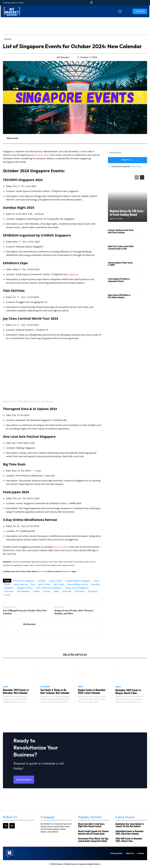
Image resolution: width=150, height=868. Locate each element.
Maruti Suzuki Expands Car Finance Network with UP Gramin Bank (93, 832)
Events (8, 39)
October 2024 (42, 155)
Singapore (73, 274)
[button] (120, 11)
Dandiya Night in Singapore (78, 581)
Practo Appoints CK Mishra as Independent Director (119, 280)
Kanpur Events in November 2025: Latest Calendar (91, 691)
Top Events (80, 591)
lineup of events (61, 547)
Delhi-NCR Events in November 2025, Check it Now (129, 840)
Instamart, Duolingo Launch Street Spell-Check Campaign (121, 231)
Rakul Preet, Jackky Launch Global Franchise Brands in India (120, 247)
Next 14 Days (44, 584)
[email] (128, 153)
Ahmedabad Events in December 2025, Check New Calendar (129, 832)
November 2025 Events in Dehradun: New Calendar (15, 691)
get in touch (42, 571)
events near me (21, 584)
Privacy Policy (136, 166)
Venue (7, 595)
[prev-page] (137, 177)
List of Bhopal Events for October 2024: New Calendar (25, 612)
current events (56, 581)
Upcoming (93, 591)
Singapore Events (25, 588)
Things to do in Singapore (77, 588)
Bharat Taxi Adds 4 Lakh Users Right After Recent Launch (91, 825)
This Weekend (23, 591)
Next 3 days (59, 584)
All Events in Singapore (24, 581)
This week (9, 591)
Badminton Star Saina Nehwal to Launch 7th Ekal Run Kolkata (130, 825)
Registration (67, 571)
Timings (47, 591)
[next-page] (142, 177)
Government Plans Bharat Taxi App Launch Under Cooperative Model (93, 840)
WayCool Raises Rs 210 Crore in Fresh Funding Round (127, 213)
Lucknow (45, 687)
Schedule (95, 584)
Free (33, 584)
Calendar (42, 581)
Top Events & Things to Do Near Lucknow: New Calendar (55, 691)
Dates (96, 581)
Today (56, 591)
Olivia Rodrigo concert (78, 584)
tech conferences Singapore (49, 588)
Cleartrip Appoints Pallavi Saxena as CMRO (120, 263)
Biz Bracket (63, 57)
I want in (128, 160)
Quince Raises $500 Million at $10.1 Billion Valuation (119, 296)
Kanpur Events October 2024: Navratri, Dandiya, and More (74, 612)
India (6, 687)
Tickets (36, 591)
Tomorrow (67, 591)
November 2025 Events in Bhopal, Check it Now (128, 691)
